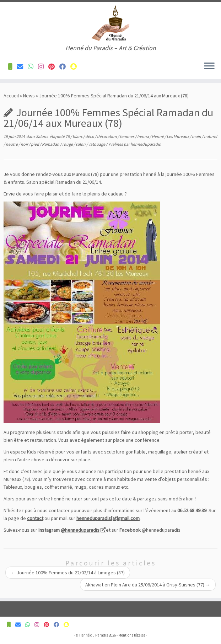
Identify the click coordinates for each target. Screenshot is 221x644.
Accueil (11, 96)
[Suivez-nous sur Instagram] (43, 67)
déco (90, 136)
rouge (68, 144)
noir (25, 144)
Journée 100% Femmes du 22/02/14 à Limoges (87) (68, 573)
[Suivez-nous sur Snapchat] (76, 67)
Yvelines (116, 144)
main (197, 136)
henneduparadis (145, 144)
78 (68, 136)
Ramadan (51, 144)
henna (143, 136)
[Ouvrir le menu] (209, 66)
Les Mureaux (178, 136)
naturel (211, 136)
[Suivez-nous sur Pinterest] (54, 67)
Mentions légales (132, 635)
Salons (42, 136)
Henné (158, 136)
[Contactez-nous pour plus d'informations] (12, 67)
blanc (78, 136)
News (29, 96)
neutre (12, 144)
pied (35, 144)
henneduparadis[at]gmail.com (108, 518)
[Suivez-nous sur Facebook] (65, 67)
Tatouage (97, 144)
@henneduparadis (83, 530)
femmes (127, 136)
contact (35, 518)
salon (81, 144)
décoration (107, 136)
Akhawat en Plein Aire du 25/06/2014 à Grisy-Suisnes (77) (148, 585)
